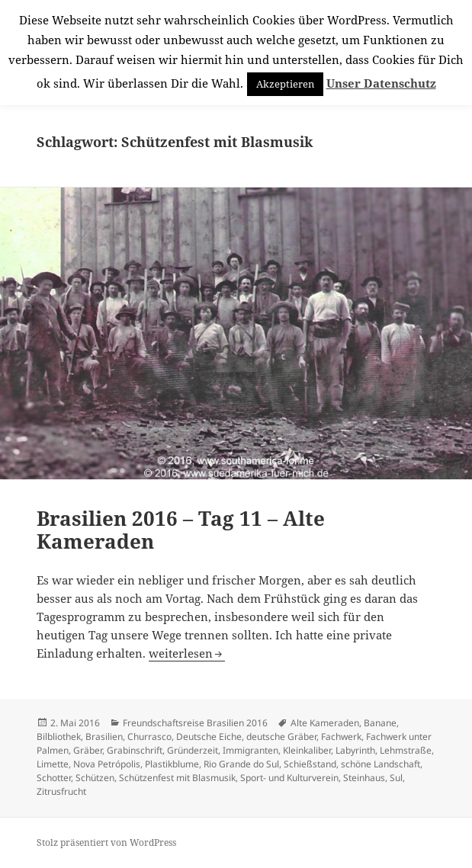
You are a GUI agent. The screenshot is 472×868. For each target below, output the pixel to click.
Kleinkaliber (307, 750)
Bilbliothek (59, 737)
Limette (53, 764)
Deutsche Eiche (209, 737)
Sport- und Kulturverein (289, 778)
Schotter (54, 778)
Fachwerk (341, 737)
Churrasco (149, 737)
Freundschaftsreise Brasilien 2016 (195, 723)
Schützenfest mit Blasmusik (177, 778)
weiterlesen (187, 653)
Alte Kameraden (325, 723)
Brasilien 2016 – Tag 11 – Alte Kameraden (181, 530)
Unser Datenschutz (381, 83)
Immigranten (250, 750)
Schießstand (310, 764)
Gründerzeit (193, 750)
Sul (396, 778)
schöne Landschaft (380, 764)
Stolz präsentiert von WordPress (106, 842)
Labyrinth (355, 750)
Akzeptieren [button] (285, 84)
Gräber (88, 750)
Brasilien (104, 737)
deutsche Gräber (281, 737)
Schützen (95, 778)
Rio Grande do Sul (241, 764)
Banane (380, 723)
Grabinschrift (135, 750)
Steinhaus (364, 778)
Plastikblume (172, 764)
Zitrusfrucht (61, 791)
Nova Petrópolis (107, 764)
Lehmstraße (406, 750)
